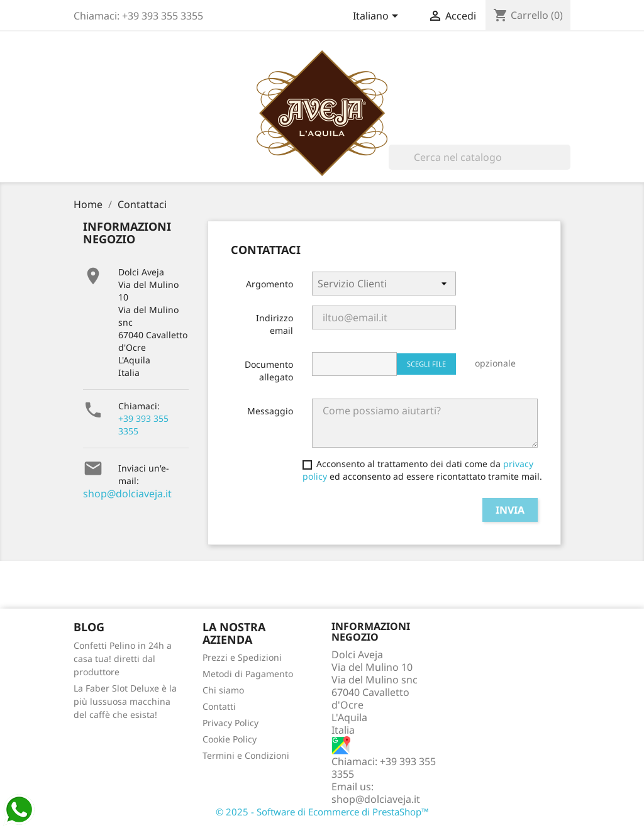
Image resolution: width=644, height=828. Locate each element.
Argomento (269, 284)
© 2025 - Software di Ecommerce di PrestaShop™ (322, 812)
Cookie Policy (230, 739)
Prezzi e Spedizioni (242, 657)
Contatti (219, 706)
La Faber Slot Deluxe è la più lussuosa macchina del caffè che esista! (125, 701)
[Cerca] (480, 157)
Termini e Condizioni (246, 755)
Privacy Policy (230, 723)
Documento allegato (269, 371)
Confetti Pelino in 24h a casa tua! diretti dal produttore (123, 659)
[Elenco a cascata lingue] (378, 17)
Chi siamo (223, 690)
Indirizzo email (275, 324)
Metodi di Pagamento (248, 674)
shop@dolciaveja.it (127, 494)
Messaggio (270, 411)
